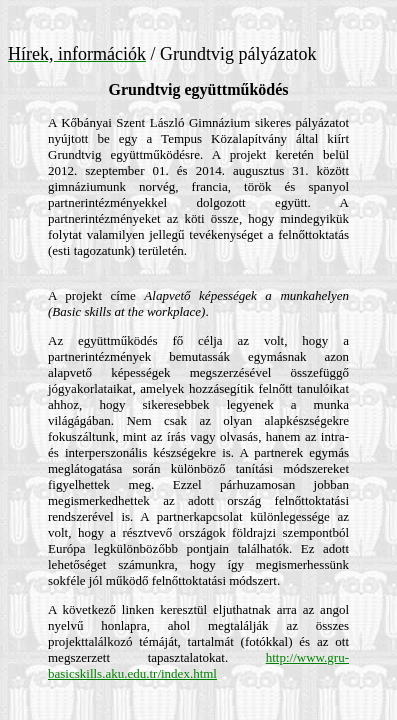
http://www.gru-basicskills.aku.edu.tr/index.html (198, 665)
